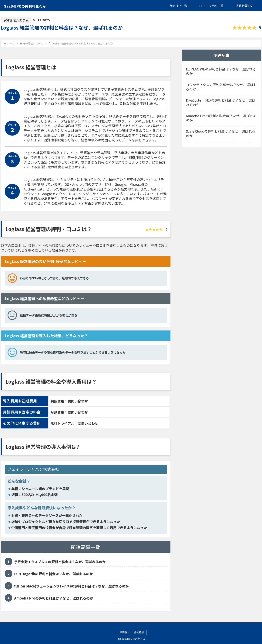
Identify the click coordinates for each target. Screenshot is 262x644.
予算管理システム (16, 20)
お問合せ (125, 632)
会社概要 (139, 632)
